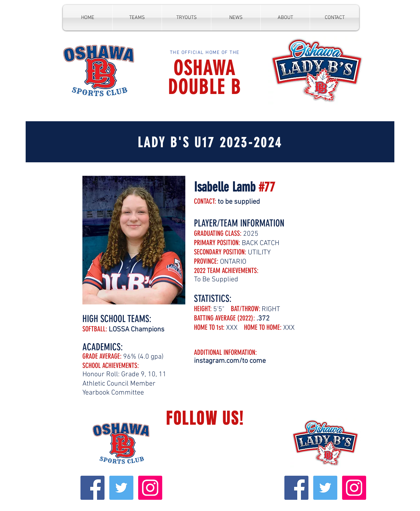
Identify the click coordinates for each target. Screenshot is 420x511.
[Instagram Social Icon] (150, 488)
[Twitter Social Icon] (121, 488)
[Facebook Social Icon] (92, 488)
